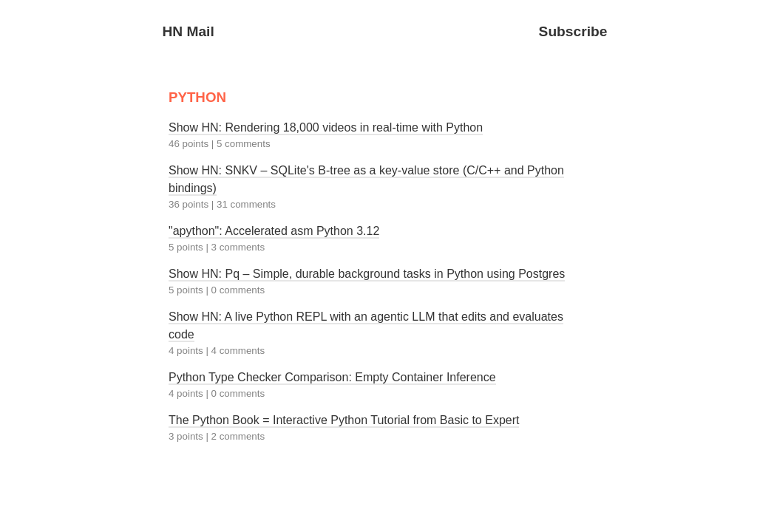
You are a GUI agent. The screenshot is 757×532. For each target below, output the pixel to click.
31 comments (246, 204)
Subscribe (573, 31)
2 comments (238, 436)
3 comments (238, 247)
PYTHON (197, 97)
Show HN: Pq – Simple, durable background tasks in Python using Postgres (367, 274)
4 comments (238, 351)
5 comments (244, 144)
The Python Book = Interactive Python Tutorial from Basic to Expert (344, 420)
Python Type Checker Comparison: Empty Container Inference (332, 377)
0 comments (238, 290)
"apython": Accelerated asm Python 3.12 (274, 231)
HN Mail (188, 31)
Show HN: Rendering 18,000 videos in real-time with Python (326, 127)
